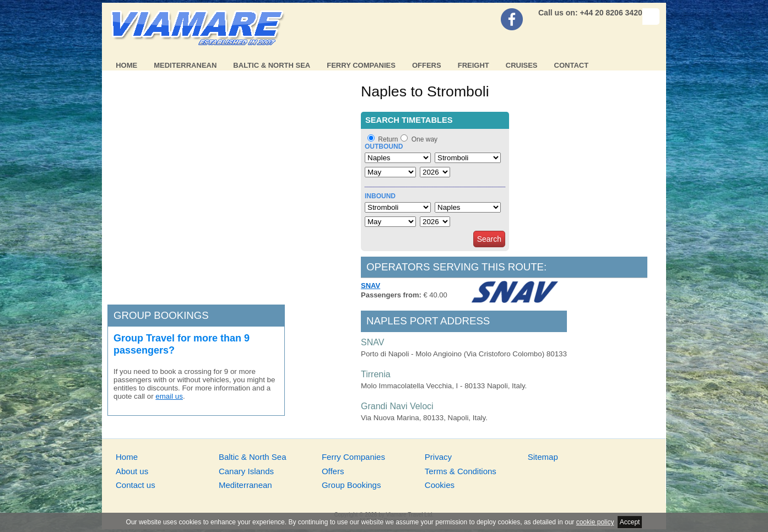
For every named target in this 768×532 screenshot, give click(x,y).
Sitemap (543, 457)
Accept (630, 522)
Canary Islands (246, 471)
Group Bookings (351, 485)
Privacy (438, 457)
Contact (572, 65)
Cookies (440, 485)
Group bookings (161, 315)
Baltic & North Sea (272, 65)
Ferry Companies (361, 65)
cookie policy (595, 522)
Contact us (136, 485)
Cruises (522, 65)
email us (169, 396)
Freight (474, 65)
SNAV (371, 286)
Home (126, 65)
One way (424, 139)
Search (489, 239)
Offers (427, 65)
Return (388, 139)
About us (132, 471)
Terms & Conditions (461, 471)
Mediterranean (185, 65)
